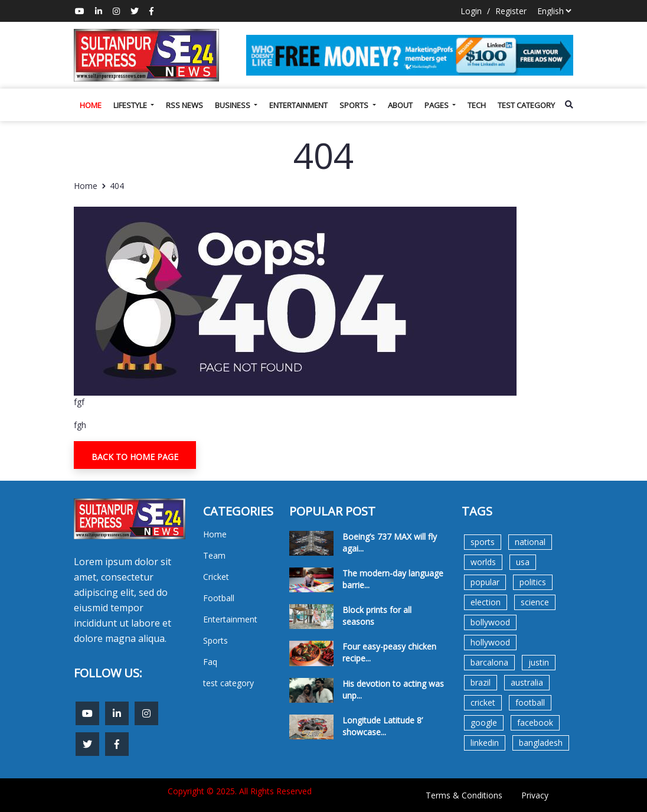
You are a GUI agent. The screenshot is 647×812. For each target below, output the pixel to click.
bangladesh (541, 743)
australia (527, 682)
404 (117, 186)
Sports (355, 105)
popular (485, 582)
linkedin (485, 743)
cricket (483, 702)
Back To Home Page (135, 457)
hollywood (490, 642)
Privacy (535, 795)
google (484, 723)
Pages (437, 105)
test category (526, 105)
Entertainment (298, 105)
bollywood (490, 622)
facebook (535, 723)
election (486, 602)
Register (511, 11)
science (535, 602)
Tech (477, 105)
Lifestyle (131, 105)
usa (523, 562)
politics (533, 582)
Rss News (184, 105)
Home (91, 105)
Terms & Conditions (464, 795)
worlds (483, 562)
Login (471, 11)
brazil (481, 682)
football (530, 702)
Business (233, 105)
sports (483, 542)
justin (539, 662)
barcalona (489, 662)
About (400, 105)
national (530, 542)
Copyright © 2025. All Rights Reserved (240, 791)
